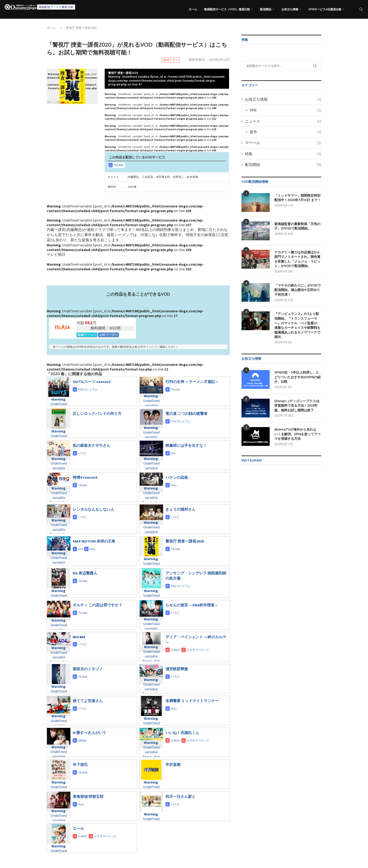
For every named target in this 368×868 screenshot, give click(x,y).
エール (78, 828)
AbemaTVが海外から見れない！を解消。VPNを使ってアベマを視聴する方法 (297, 434)
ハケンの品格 (177, 477)
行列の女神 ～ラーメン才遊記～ (192, 382)
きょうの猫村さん (180, 509)
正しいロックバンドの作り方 (97, 413)
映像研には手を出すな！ (186, 445)
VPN (286, 110)
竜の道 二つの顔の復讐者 (186, 413)
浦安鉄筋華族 (177, 669)
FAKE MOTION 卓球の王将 (94, 541)
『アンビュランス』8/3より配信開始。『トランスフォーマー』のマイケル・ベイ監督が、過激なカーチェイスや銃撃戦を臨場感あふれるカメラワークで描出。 (297, 325)
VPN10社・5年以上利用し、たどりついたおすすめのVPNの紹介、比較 (297, 377)
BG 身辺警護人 (85, 573)
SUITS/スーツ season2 (92, 382)
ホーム (193, 9)
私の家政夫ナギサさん (92, 445)
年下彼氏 (80, 765)
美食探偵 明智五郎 (88, 796)
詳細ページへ (87, 335)
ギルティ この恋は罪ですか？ (98, 605)
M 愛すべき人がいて (90, 733)
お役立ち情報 (290, 9)
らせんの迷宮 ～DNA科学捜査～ (192, 605)
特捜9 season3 (85, 477)
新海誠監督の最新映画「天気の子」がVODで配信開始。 (297, 226)
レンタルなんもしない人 (93, 509)
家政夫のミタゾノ (88, 669)
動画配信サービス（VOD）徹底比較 (227, 9)
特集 (283, 154)
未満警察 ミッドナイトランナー (192, 701)
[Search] (361, 9)
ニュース (283, 121)
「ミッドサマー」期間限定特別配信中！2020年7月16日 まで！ (298, 198)
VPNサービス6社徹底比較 (325, 9)
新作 (286, 132)
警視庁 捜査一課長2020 (185, 541)
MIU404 (79, 637)
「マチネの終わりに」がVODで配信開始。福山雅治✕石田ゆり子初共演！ (298, 290)
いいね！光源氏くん (182, 733)
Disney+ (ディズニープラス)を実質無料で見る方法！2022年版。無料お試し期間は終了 (297, 405)
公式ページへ (109, 335)
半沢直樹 (173, 765)
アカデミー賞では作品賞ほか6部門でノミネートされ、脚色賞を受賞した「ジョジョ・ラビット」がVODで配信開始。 (297, 259)
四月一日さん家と (180, 796)
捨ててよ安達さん (88, 701)
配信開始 (266, 9)
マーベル (283, 143)
